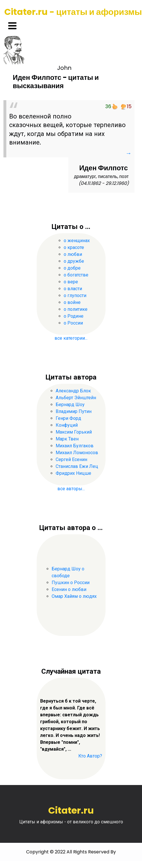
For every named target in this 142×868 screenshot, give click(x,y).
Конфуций (67, 425)
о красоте (74, 247)
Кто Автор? (90, 756)
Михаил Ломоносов (77, 453)
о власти (73, 289)
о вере (71, 282)
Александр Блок (73, 391)
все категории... (71, 338)
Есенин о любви (69, 589)
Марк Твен (67, 439)
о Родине (74, 316)
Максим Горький (74, 432)
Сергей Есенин (71, 459)
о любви (73, 254)
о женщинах (77, 241)
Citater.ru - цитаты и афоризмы (73, 12)
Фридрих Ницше (73, 473)
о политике (76, 309)
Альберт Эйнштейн (76, 398)
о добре (72, 268)
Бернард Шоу (70, 405)
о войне (72, 302)
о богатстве (76, 275)
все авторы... (71, 489)
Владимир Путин (74, 411)
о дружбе (74, 261)
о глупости (75, 295)
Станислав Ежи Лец (77, 466)
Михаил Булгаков (75, 446)
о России (73, 323)
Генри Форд (68, 418)
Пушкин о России (71, 583)
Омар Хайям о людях (74, 596)
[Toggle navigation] (12, 26)
